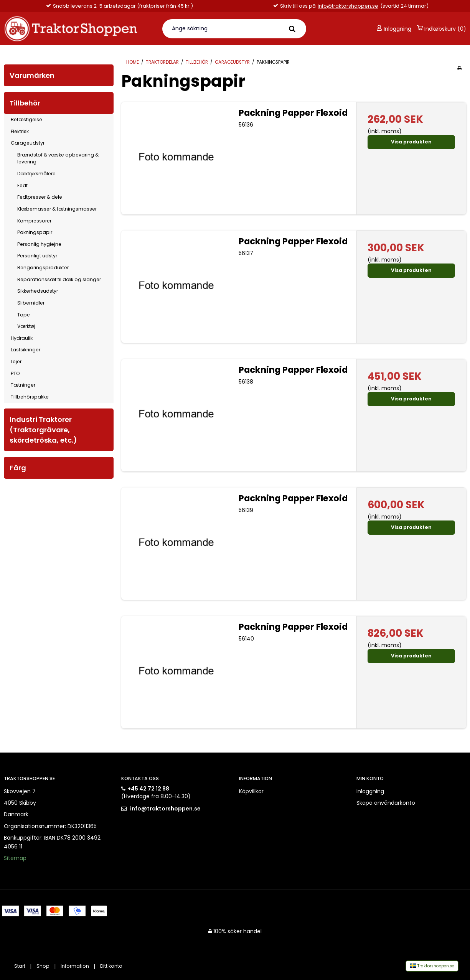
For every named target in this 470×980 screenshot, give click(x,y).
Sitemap (15, 858)
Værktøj (26, 326)
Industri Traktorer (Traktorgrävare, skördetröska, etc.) (43, 430)
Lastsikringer (26, 350)
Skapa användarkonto (386, 803)
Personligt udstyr (37, 256)
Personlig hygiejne (39, 244)
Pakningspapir (35, 232)
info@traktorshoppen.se (348, 6)
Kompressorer (34, 221)
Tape (24, 315)
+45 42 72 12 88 (148, 789)
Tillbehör (25, 103)
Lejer (16, 362)
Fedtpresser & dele (40, 197)
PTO (15, 373)
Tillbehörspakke (30, 397)
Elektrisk (20, 131)
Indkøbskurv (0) (442, 29)
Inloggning (394, 29)
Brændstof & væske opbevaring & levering (58, 158)
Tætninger (23, 385)
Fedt (22, 185)
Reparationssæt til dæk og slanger (59, 279)
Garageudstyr (28, 143)
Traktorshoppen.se (432, 966)
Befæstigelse (26, 119)
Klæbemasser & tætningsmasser (57, 209)
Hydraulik (22, 338)
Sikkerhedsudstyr (38, 291)
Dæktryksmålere (36, 174)
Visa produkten (411, 142)
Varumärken (32, 75)
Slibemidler (31, 303)
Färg (18, 468)
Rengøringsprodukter (43, 268)
